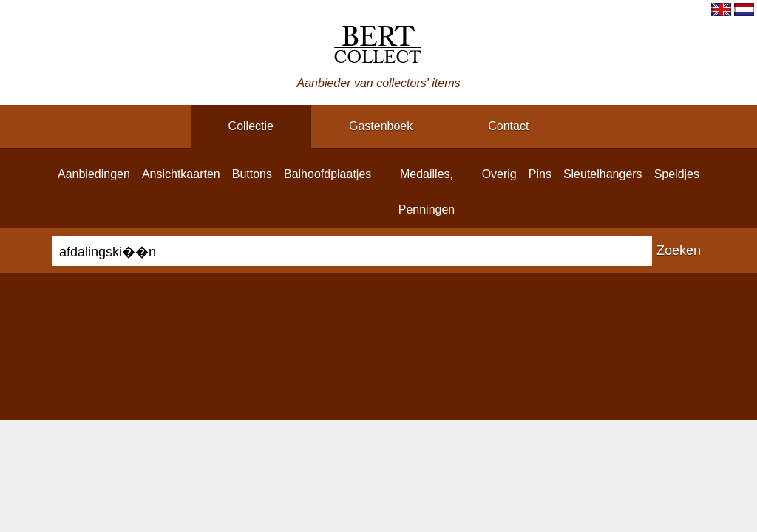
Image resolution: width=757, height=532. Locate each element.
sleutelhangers (603, 174)
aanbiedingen (94, 174)
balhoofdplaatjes (327, 174)
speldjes (677, 174)
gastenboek (381, 126)
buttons (252, 174)
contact (508, 126)
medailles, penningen (427, 192)
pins (540, 174)
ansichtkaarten (181, 174)
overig (499, 174)
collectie (251, 126)
